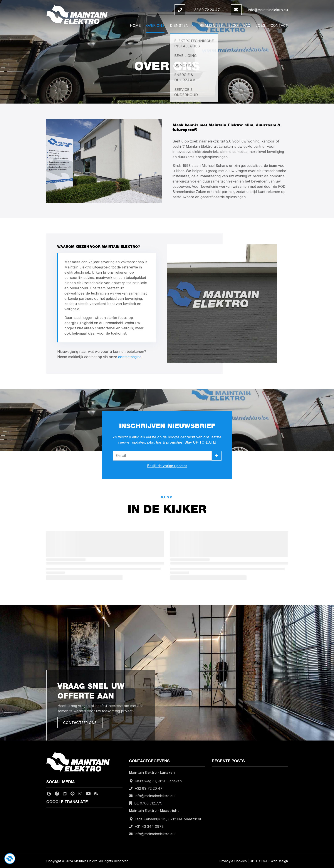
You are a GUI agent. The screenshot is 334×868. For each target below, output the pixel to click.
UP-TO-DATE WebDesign (269, 861)
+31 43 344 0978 (149, 826)
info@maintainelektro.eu (268, 10)
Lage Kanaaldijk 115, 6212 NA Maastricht (168, 819)
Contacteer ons (80, 723)
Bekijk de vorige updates (167, 466)
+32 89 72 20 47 (206, 10)
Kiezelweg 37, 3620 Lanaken (158, 781)
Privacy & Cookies (233, 861)
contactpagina (130, 357)
